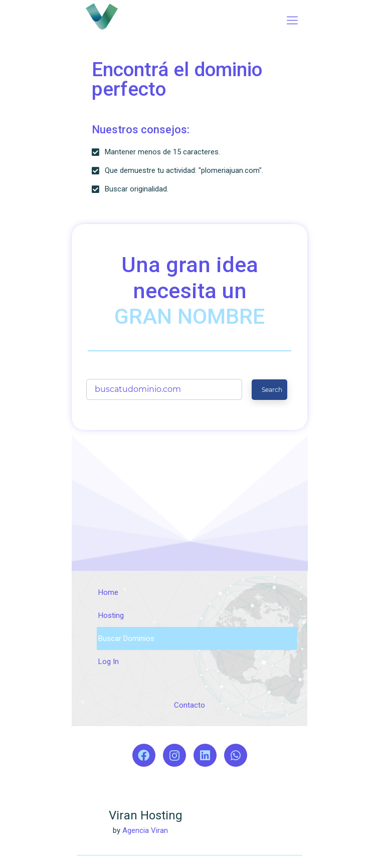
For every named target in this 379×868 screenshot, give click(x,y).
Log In (109, 662)
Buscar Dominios (126, 638)
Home (108, 592)
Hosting (111, 615)
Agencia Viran (145, 830)
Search (272, 390)
